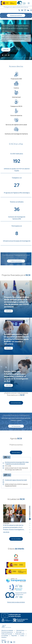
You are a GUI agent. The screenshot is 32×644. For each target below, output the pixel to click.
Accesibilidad (5, 636)
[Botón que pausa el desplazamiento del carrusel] (30, 58)
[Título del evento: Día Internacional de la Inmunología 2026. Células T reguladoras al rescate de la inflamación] (16, 463)
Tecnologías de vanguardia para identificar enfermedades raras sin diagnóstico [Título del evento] (15, 28)
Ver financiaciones (16, 426)
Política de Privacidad (7, 634)
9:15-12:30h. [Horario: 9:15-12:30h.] (7, 466)
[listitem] (16, 40)
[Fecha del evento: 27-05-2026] (7, 475)
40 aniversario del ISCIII (16, 15)
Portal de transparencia (7, 632)
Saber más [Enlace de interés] (6, 50)
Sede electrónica (20, 630)
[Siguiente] (9, 55)
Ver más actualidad (16, 539)
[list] (16, 40)
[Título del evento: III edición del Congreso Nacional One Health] (16, 480)
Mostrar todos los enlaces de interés (16, 602)
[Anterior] (3, 55)
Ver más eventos (16, 452)
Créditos (22, 636)
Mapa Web (14, 636)
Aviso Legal (19, 632)
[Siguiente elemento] (30, 519)
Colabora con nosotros (16, 261)
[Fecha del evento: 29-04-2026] (7, 457)
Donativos (4, 637)
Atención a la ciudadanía (7, 630)
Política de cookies (20, 634)
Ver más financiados (16, 403)
